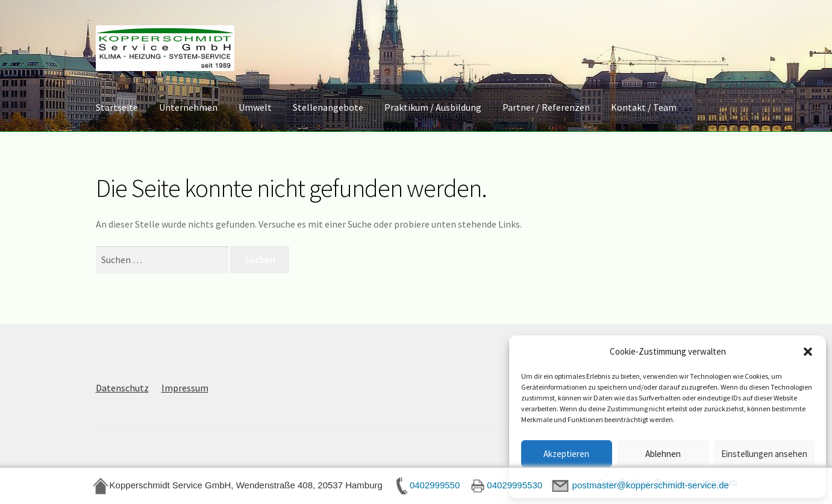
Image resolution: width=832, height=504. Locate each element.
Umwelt (255, 107)
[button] (808, 352)
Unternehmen (188, 107)
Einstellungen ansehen (764, 454)
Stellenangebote (328, 107)
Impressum (185, 388)
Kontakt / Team (644, 107)
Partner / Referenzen (546, 107)
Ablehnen (663, 454)
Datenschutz (122, 388)
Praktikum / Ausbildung (433, 107)
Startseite (117, 107)
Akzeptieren (566, 454)
